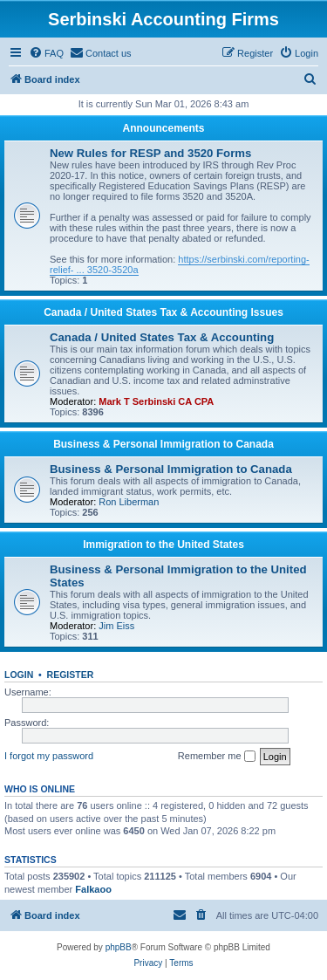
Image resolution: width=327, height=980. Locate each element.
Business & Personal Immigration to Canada (163, 444)
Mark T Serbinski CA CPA (156, 401)
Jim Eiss (116, 626)
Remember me (217, 757)
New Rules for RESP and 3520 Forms (150, 153)
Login (19, 675)
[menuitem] (46, 53)
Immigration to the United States (163, 545)
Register (71, 675)
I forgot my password (49, 756)
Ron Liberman (129, 502)
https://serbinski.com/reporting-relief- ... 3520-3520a (180, 264)
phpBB (119, 947)
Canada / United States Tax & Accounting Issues (163, 312)
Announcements (163, 128)
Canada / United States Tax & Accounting (162, 337)
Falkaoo (93, 889)
